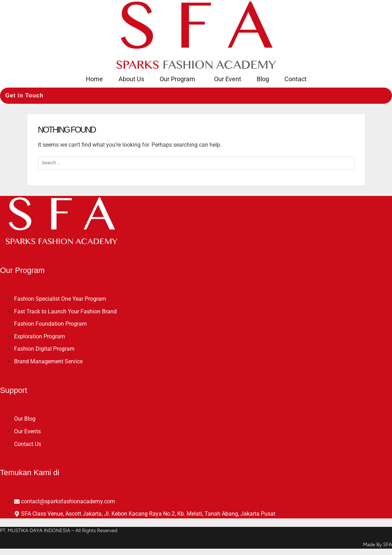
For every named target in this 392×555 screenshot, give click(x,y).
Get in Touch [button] (24, 95)
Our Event (228, 79)
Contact (295, 79)
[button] (179, 79)
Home (94, 79)
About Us (131, 79)
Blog (263, 79)
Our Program (177, 79)
